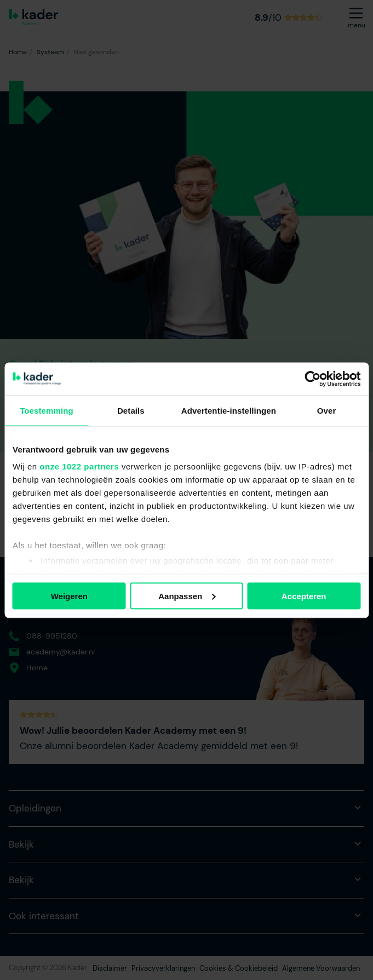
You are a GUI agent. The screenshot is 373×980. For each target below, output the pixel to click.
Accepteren (304, 596)
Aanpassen (187, 596)
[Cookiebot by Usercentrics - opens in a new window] (312, 379)
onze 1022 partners (79, 466)
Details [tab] (131, 410)
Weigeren (69, 596)
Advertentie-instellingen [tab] (229, 410)
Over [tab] (327, 410)
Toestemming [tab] (47, 410)
